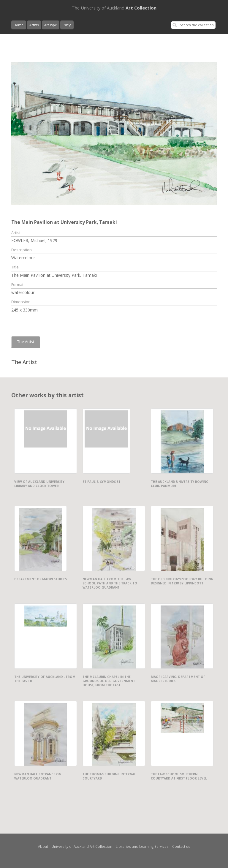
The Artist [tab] (26, 342)
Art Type (51, 25)
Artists (34, 25)
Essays (67, 25)
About (43, 846)
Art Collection (114, 8)
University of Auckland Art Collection (82, 846)
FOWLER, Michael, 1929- (35, 240)
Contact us (181, 846)
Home (19, 25)
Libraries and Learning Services (142, 846)
